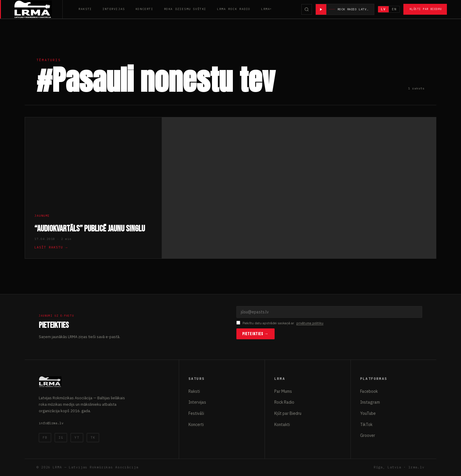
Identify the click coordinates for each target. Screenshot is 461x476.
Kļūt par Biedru (288, 413)
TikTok (366, 425)
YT (77, 437)
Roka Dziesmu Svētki (185, 9)
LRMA (265, 9)
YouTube (368, 413)
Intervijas (114, 9)
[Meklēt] (307, 9)
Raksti (85, 9)
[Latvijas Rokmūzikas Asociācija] (38, 9)
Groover (368, 435)
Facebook (369, 391)
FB (45, 437)
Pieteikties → (255, 334)
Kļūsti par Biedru (426, 9)
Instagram (370, 402)
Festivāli (196, 413)
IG (61, 437)
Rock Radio (284, 402)
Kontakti (282, 425)
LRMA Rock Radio (234, 9)
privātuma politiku (310, 323)
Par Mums (283, 391)
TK (93, 437)
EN (394, 9)
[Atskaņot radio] (321, 9)
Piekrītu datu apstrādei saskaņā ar (280, 323)
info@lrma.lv (51, 423)
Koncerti (145, 9)
